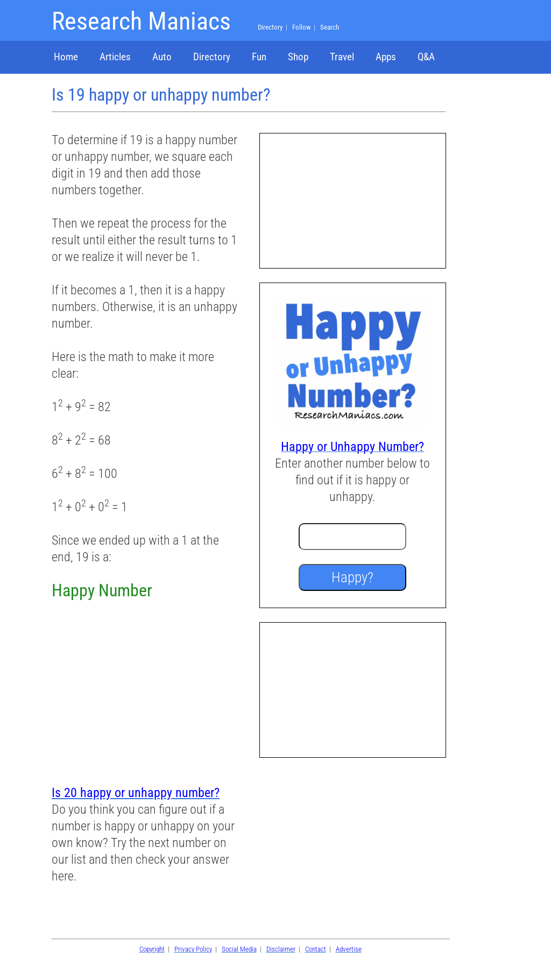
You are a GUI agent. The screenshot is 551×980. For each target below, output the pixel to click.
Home (66, 57)
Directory (212, 57)
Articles (115, 57)
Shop (298, 57)
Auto (162, 57)
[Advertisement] (144, 694)
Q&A (426, 57)
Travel (342, 57)
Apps (386, 57)
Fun (259, 57)
